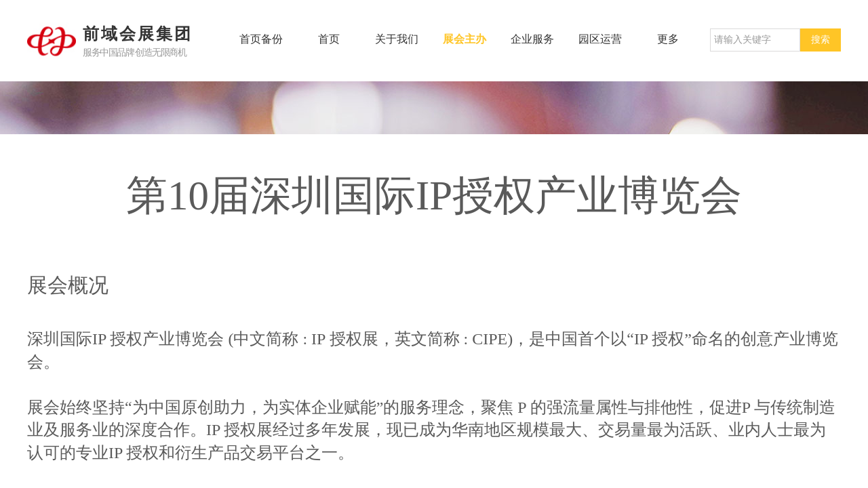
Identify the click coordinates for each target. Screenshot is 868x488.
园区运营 (600, 39)
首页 (329, 39)
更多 (668, 39)
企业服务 (532, 39)
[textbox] (755, 40)
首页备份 (261, 39)
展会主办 (465, 39)
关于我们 (397, 39)
